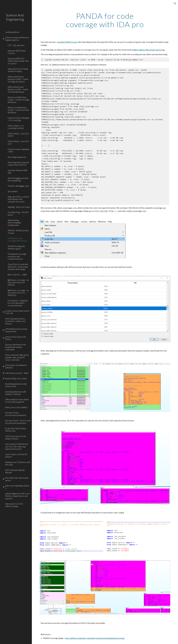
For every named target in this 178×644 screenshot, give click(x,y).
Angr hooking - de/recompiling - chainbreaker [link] (15, 223)
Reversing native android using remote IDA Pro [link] (18, 164)
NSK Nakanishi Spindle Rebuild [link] (15, 471)
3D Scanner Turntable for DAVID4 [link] (16, 366)
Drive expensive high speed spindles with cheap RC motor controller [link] (17, 357)
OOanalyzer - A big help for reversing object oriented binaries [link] (18, 303)
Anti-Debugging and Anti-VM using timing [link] (18, 179)
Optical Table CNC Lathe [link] (16, 378)
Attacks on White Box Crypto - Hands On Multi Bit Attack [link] (18, 110)
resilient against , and (148, 50)
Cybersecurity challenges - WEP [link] (19, 150)
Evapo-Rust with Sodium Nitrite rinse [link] (16, 430)
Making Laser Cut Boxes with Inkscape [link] (18, 463)
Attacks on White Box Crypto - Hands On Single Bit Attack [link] (19, 100)
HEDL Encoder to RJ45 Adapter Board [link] (16, 437)
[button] (175, 4)
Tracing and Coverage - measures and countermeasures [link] (17, 256)
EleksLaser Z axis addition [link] (16, 407)
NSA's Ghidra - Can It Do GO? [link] (18, 142)
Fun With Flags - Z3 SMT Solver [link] (18, 213)
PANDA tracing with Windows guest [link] (16, 247)
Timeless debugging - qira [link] (18, 186)
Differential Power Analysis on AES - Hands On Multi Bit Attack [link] (18, 89)
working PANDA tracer (68, 42)
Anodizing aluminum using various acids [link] (16, 385)
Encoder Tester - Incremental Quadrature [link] (16, 414)
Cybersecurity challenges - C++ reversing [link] (19, 119)
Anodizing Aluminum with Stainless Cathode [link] (16, 393)
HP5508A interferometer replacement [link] (16, 330)
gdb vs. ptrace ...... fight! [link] (17, 274)
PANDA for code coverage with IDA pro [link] (17, 239)
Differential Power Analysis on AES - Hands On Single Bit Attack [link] (18, 79)
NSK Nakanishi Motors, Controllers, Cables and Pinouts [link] (15, 321)
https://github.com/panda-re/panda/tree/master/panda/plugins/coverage (95, 638)
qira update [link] (13, 191)
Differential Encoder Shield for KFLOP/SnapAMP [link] (17, 401)
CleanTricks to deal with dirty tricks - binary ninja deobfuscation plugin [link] (18, 267)
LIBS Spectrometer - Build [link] (17, 373)
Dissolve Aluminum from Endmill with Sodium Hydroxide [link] (16, 347)
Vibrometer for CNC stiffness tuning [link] (14, 505)
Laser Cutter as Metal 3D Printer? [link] (16, 455)
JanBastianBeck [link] (12, 32)
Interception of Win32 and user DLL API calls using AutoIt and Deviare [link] (17, 446)
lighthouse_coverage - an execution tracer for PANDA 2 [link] (18, 293)
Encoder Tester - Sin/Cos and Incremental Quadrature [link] (18, 422)
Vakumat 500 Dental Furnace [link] (17, 52)
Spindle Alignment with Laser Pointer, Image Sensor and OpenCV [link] (17, 496)
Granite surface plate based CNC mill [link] (17, 312)
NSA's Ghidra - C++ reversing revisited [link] (16, 127)
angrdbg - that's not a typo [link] (19, 207)
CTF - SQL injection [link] (16, 45)
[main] (105, 20)
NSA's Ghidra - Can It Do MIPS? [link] (18, 135)
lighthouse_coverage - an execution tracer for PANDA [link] (18, 282)
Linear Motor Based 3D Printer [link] (15, 338)
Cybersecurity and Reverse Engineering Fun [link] (17, 39)
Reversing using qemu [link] (17, 157)
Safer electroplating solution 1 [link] (17, 487)
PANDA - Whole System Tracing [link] (18, 232)
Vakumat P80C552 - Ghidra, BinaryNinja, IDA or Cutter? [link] (18, 61)
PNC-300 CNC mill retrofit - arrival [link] (17, 479)
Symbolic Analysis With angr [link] (18, 171)
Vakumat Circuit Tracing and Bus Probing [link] (18, 70)
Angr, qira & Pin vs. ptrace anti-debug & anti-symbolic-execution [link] (18, 199)
